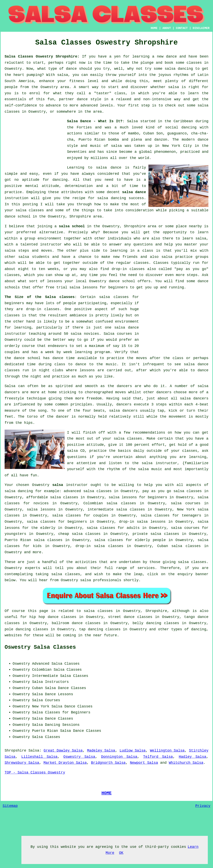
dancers (124, 386)
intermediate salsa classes (116, 509)
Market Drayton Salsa (65, 763)
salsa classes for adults (113, 528)
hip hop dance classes (53, 617)
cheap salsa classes (79, 534)
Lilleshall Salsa (39, 757)
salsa (116, 146)
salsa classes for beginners (57, 522)
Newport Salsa (144, 763)
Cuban (37, 688)
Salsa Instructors (50, 682)
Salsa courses (118, 334)
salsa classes (30, 210)
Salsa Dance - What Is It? (95, 121)
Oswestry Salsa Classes (40, 647)
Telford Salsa (158, 757)
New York (41, 706)
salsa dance (134, 192)
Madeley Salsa (101, 751)
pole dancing (18, 629)
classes (141, 263)
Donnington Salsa (119, 757)
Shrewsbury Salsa (22, 763)
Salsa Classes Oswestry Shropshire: (42, 57)
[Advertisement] (35, 143)
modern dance (195, 140)
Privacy (203, 806)
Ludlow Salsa (133, 751)
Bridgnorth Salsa (108, 763)
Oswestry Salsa (79, 757)
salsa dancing (111, 198)
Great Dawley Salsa (63, 751)
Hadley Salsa (193, 757)
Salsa (132, 121)
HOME (154, 28)
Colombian (42, 670)
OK (121, 853)
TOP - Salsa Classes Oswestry (35, 773)
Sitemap (10, 806)
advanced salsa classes (88, 491)
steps (192, 275)
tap (82, 629)
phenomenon (165, 152)
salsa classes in (102, 611)
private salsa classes (156, 534)
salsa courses (186, 503)
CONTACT (182, 28)
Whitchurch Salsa (186, 763)
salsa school (72, 226)
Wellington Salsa (167, 751)
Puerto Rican (45, 731)
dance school (18, 217)
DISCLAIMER (201, 28)
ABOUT (167, 28)
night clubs (51, 370)
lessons (87, 370)
